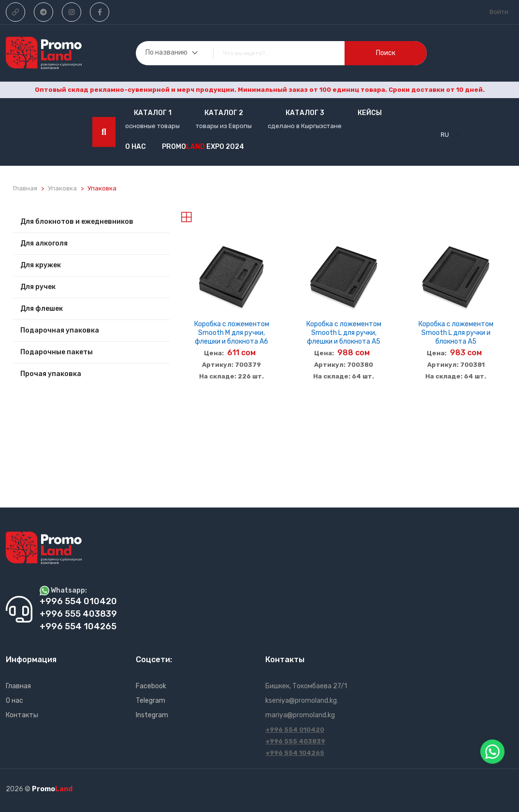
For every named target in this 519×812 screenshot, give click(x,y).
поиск (386, 53)
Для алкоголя (44, 243)
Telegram (151, 701)
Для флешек (42, 309)
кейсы (370, 113)
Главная (25, 188)
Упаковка (62, 188)
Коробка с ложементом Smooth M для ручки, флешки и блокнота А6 (232, 333)
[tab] (186, 217)
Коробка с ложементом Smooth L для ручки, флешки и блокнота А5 (344, 333)
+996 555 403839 (295, 741)
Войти (499, 12)
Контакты (22, 715)
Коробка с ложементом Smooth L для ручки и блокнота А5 (456, 333)
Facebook (151, 686)
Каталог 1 (153, 113)
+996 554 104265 (295, 753)
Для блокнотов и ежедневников (77, 222)
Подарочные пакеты (57, 352)
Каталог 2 (224, 113)
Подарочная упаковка (60, 330)
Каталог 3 (305, 113)
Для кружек (41, 265)
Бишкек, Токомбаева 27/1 (306, 686)
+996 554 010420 (295, 730)
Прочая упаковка (51, 374)
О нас (136, 147)
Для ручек (38, 287)
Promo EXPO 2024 (203, 147)
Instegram (152, 715)
